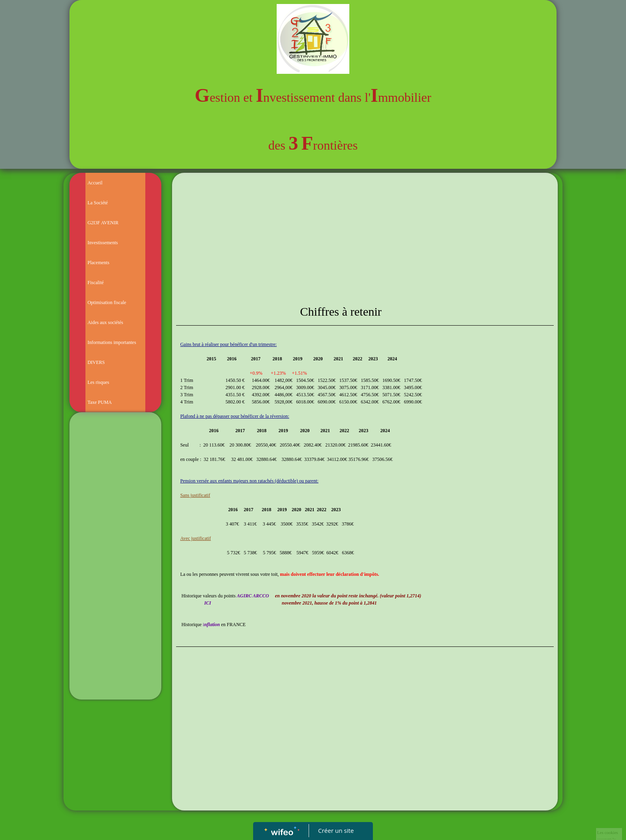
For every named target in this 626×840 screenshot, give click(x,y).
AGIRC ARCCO (253, 596)
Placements (98, 263)
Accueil (95, 183)
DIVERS (96, 362)
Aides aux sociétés (105, 322)
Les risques (98, 382)
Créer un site (336, 830)
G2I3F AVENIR (103, 223)
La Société (98, 203)
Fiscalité (96, 283)
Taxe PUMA (100, 402)
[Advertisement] (115, 576)
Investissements (103, 243)
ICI (207, 603)
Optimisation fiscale (107, 302)
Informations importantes (112, 342)
